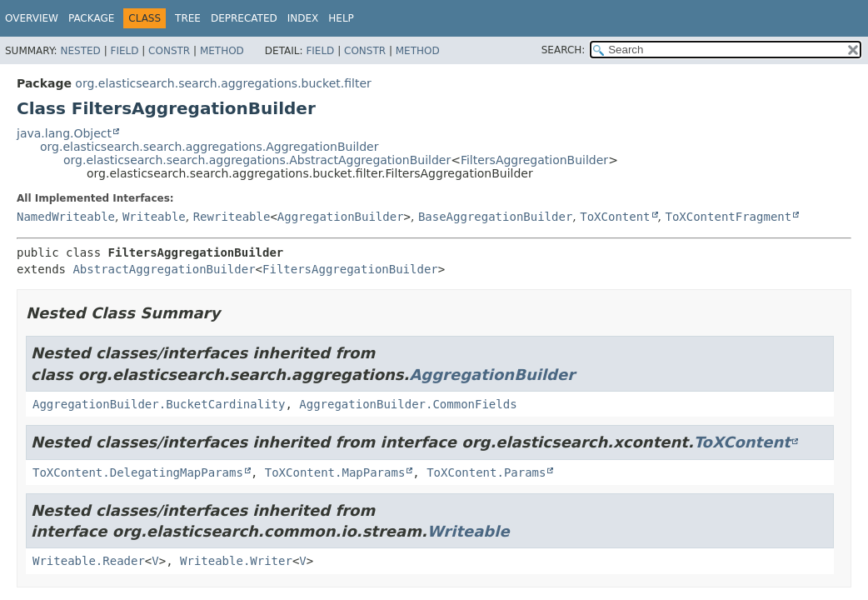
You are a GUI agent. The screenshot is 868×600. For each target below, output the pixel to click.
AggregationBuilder (341, 217)
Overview (32, 18)
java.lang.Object (64, 133)
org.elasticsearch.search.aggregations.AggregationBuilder (209, 147)
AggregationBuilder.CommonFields (408, 404)
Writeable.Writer (236, 561)
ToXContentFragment (728, 217)
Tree (188, 18)
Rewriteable (232, 217)
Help (341, 18)
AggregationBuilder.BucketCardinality (159, 404)
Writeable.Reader (89, 561)
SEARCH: (564, 50)
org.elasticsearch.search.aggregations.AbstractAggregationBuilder (257, 160)
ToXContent (615, 217)
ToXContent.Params (486, 472)
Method (222, 51)
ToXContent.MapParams (335, 472)
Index (303, 18)
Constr (169, 51)
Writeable (154, 217)
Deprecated (244, 18)
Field (124, 51)
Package (91, 18)
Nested (80, 51)
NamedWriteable (66, 217)
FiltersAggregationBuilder (534, 160)
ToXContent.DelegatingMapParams (138, 472)
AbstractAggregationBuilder (164, 269)
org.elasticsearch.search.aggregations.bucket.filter (223, 83)
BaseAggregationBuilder (495, 217)
